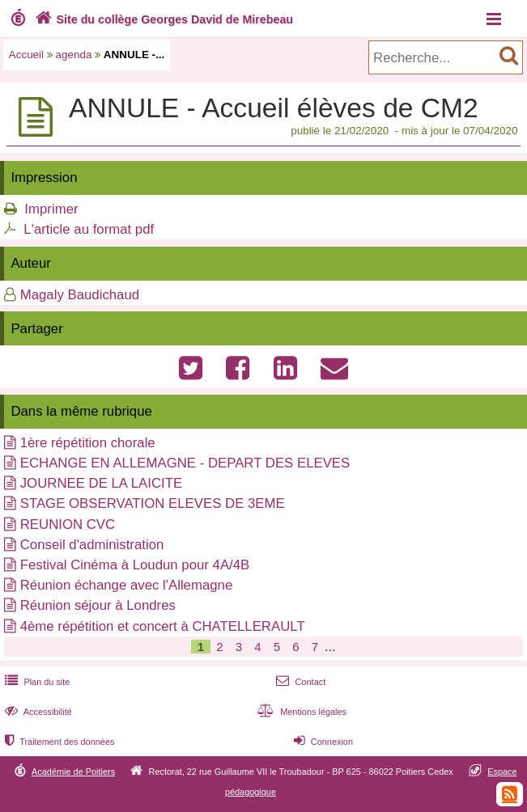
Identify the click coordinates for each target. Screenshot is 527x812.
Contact (299, 682)
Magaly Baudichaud (80, 295)
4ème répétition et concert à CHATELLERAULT (163, 626)
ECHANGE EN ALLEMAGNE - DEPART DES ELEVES (185, 463)
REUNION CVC (68, 524)
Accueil (26, 55)
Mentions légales (300, 712)
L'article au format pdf (89, 229)
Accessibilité (37, 712)
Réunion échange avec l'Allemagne (127, 585)
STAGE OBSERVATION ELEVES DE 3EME (153, 503)
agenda (74, 55)
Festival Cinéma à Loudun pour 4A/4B (135, 565)
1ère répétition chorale (88, 443)
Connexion (322, 742)
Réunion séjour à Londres (98, 605)
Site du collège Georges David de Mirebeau (162, 19)
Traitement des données (58, 742)
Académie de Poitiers (73, 772)
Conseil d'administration (92, 545)
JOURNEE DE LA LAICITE (102, 483)
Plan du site (36, 682)
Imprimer (51, 209)
